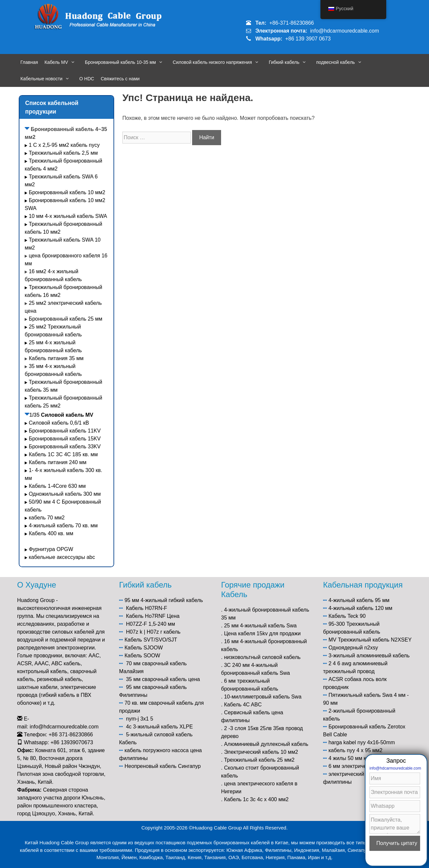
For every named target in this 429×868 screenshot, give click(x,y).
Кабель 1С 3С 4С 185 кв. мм (63, 454)
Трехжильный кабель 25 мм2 (259, 760)
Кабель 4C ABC (243, 705)
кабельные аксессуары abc (62, 557)
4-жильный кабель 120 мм (360, 608)
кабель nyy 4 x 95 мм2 (355, 750)
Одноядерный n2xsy (353, 648)
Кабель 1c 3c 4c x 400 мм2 (256, 799)
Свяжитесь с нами (120, 79)
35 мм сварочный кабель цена (163, 679)
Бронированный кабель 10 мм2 (67, 192)
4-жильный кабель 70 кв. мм (63, 526)
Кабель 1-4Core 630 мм (58, 486)
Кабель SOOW (142, 656)
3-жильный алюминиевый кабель (369, 656)
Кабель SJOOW (143, 648)
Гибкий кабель (291, 62)
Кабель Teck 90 (347, 616)
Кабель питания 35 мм (56, 358)
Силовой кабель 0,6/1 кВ (59, 423)
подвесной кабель (342, 62)
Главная (29, 62)
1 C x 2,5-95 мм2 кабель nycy (64, 145)
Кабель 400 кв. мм (51, 533)
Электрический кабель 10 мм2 (261, 752)
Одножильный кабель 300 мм (65, 494)
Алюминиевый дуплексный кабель (266, 744)
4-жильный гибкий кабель (172, 600)
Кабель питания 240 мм (57, 462)
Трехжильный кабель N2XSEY (375, 640)
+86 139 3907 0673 (308, 39)
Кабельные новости (48, 79)
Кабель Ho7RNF (146, 616)
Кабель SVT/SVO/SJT (151, 640)
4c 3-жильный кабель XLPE (159, 727)
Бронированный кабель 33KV (65, 447)
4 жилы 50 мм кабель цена (361, 758)
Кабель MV (63, 62)
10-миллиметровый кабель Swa (263, 697)
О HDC (87, 79)
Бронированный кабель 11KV (65, 431)
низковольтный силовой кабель (262, 657)
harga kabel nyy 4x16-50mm (362, 742)
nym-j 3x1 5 (140, 719)
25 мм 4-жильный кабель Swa (260, 626)
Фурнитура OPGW (51, 549)
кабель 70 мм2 (47, 518)
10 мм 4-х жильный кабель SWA (68, 216)
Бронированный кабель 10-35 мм (127, 62)
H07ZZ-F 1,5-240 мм (151, 624)
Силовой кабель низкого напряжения (219, 62)
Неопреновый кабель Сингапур (163, 766)
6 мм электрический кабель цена (368, 766)
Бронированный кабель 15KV (65, 439)
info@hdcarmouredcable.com (345, 31)
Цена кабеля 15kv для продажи (262, 633)
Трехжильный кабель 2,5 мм (63, 153)
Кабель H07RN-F (147, 608)
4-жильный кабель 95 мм (359, 600)
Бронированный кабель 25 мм (65, 319)
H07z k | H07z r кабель (153, 632)
